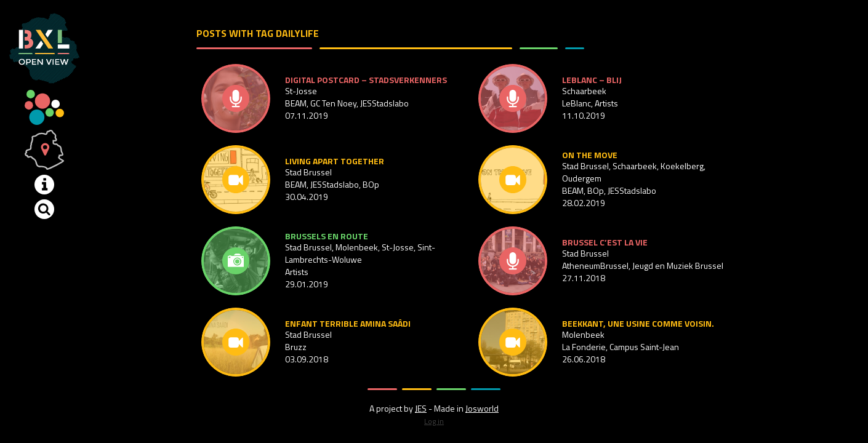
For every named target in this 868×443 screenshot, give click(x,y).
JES (421, 408)
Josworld (482, 408)
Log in (434, 421)
